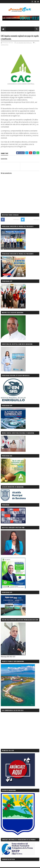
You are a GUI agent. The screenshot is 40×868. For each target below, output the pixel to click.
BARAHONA (5, 45)
